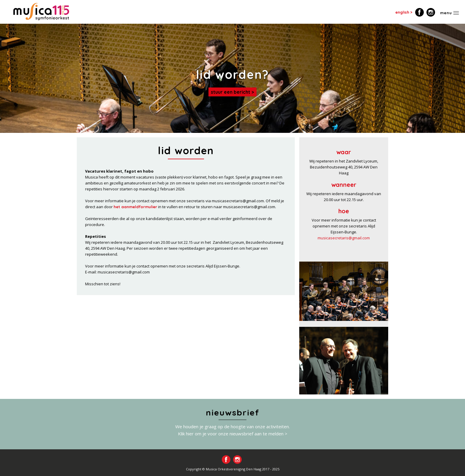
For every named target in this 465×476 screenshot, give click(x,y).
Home (41, 12)
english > (404, 12)
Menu (446, 13)
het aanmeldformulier (135, 207)
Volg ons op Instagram (431, 12)
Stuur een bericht (231, 92)
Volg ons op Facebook (419, 12)
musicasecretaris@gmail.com (344, 238)
